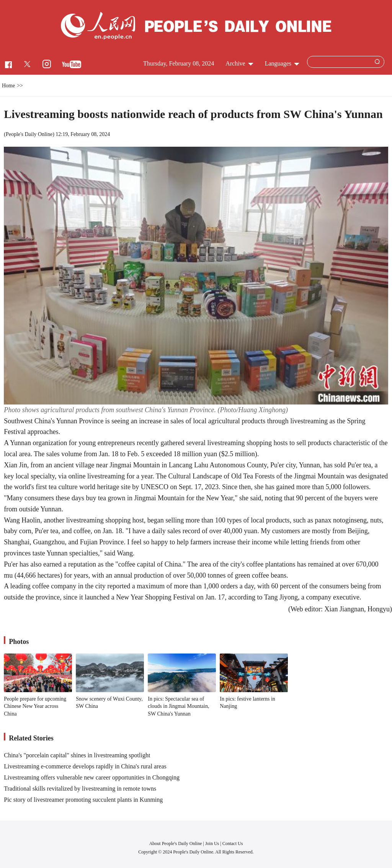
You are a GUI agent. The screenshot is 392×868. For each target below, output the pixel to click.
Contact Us (233, 843)
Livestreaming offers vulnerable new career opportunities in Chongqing (92, 777)
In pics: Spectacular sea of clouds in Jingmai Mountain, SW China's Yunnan (178, 706)
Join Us (213, 843)
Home (8, 86)
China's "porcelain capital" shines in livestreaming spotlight (77, 755)
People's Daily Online (29, 134)
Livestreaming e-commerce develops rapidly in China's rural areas (85, 766)
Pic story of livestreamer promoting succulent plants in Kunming (83, 800)
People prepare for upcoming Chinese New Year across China (35, 706)
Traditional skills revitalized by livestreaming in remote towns (80, 789)
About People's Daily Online (176, 843)
